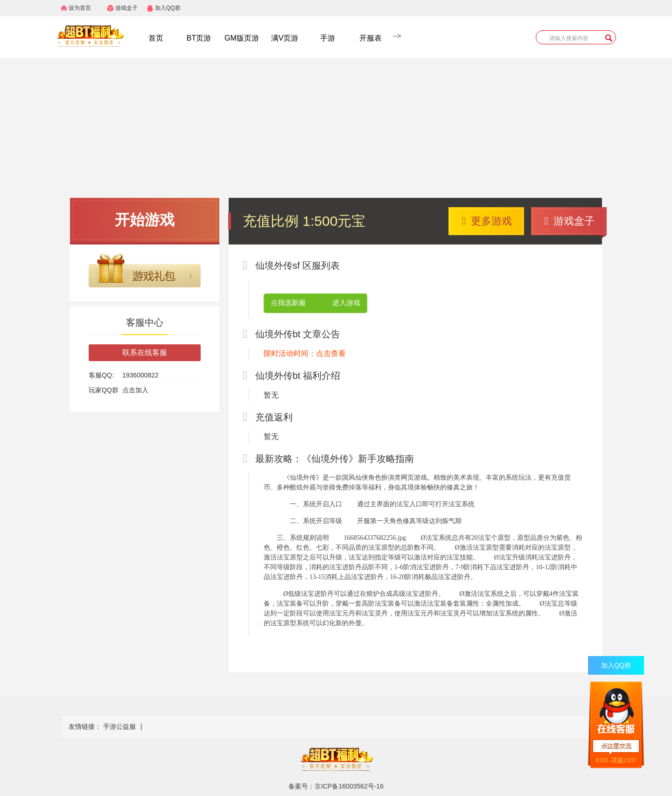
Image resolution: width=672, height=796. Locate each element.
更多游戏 (487, 221)
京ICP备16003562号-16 (349, 786)
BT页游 (199, 38)
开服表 (371, 38)
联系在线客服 (145, 353)
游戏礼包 (145, 271)
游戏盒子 (126, 8)
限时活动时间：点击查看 (305, 353)
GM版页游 (242, 38)
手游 (328, 38)
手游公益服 (119, 726)
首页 (156, 38)
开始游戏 (145, 220)
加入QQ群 (168, 8)
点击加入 (135, 390)
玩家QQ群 (104, 390)
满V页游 (285, 38)
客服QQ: (101, 375)
